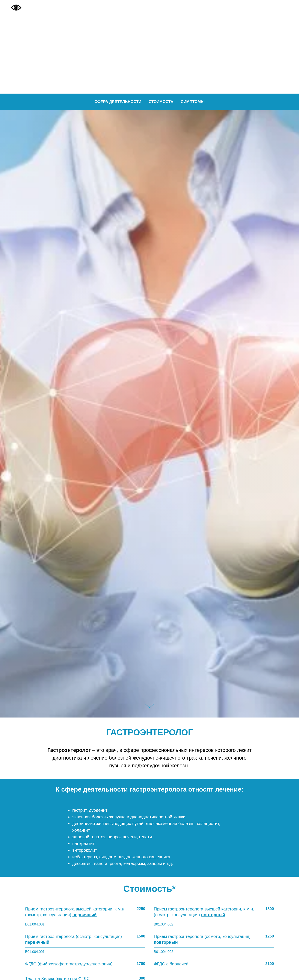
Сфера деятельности (118, 102)
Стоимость (161, 102)
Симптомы (193, 102)
